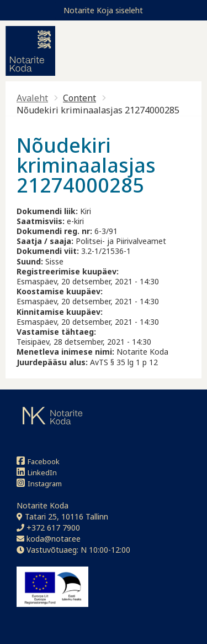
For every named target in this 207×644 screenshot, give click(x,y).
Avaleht (32, 98)
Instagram (39, 483)
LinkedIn (37, 472)
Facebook (38, 461)
